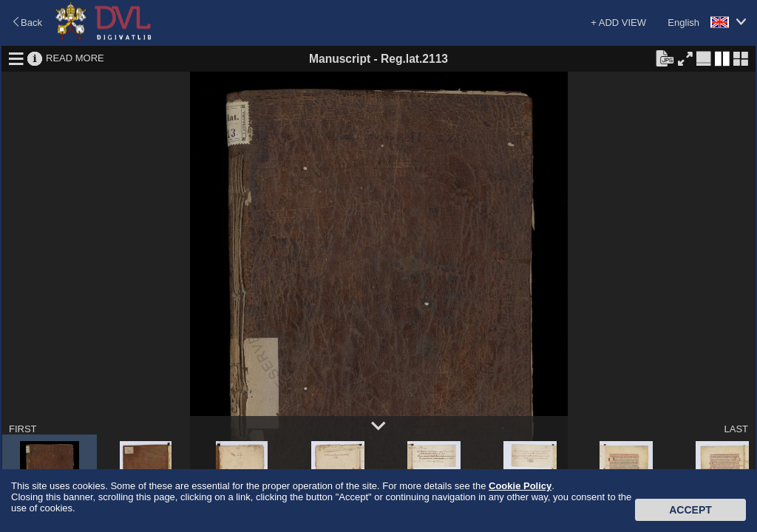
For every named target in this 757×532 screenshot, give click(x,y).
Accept (690, 510)
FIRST (23, 429)
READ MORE (75, 58)
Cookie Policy (520, 486)
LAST (736, 429)
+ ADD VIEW (618, 23)
